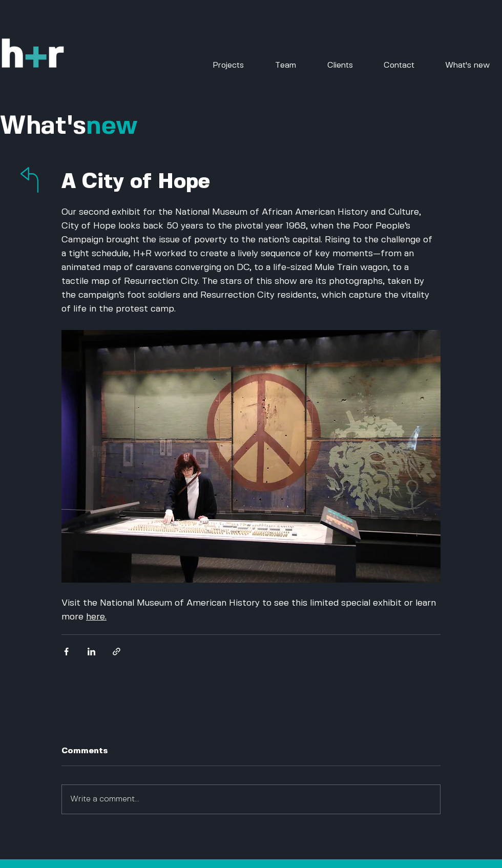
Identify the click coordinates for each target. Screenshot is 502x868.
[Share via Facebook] (66, 652)
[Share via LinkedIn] (91, 652)
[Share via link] (117, 652)
